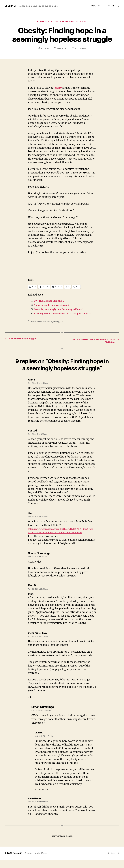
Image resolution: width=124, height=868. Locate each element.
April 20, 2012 (63, 49)
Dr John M (11, 6)
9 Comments (81, 49)
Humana (46, 326)
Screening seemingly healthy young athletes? (62, 310)
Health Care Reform (46, 22)
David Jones (37, 326)
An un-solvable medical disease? (54, 306)
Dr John (46, 49)
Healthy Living (68, 22)
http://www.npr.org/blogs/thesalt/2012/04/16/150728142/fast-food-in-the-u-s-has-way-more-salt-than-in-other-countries (62, 537)
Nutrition (83, 22)
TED (63, 326)
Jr (52, 326)
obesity (56, 326)
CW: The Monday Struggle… (51, 301)
